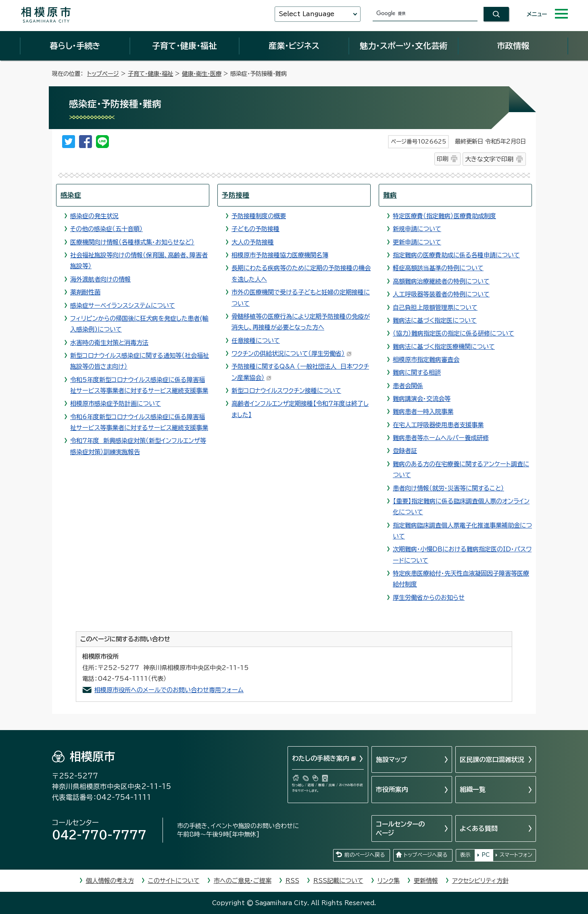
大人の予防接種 (253, 242)
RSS (292, 881)
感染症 (71, 195)
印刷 (442, 159)
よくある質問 (479, 828)
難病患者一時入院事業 (423, 412)
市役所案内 (392, 789)
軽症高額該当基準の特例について (438, 268)
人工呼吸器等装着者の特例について (441, 294)
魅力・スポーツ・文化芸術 (403, 46)
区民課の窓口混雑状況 (492, 760)
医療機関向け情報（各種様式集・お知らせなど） (132, 242)
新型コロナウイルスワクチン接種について (286, 391)
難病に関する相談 (417, 372)
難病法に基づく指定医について (435, 320)
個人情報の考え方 (110, 881)
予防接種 (236, 195)
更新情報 (426, 881)
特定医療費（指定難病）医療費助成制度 (444, 216)
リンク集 (389, 881)
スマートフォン (516, 855)
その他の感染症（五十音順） (106, 229)
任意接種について (256, 341)
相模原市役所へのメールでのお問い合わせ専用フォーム (169, 690)
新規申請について (417, 229)
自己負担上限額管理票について (435, 308)
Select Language (307, 14)
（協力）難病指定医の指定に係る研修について (454, 333)
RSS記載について (338, 881)
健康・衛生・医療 (202, 74)
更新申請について (417, 242)
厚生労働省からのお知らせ (429, 598)
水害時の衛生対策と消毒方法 (109, 343)
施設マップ (391, 760)
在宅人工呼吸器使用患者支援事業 (438, 425)
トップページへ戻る (425, 855)
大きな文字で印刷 (489, 159)
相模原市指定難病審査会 (426, 360)
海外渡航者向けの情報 (100, 279)
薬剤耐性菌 (85, 292)
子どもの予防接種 (255, 229)
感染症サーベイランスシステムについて (123, 306)
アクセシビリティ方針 (480, 881)
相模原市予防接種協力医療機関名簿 (280, 255)
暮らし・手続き (75, 46)
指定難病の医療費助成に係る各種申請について (456, 255)
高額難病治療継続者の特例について (441, 281)
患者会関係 (408, 386)
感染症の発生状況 (94, 216)
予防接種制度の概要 (259, 216)
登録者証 (405, 451)
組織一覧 (473, 789)
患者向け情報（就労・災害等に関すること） (448, 488)
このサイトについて (174, 881)
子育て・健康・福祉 (184, 46)
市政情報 (513, 46)
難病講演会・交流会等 (422, 399)
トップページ (103, 74)
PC (486, 855)
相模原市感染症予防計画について (116, 404)
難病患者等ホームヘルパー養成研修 (441, 438)
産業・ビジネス (294, 46)
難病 (390, 195)
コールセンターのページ (400, 828)
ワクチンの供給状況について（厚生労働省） (292, 354)
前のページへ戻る (365, 855)
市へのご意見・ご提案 (243, 881)
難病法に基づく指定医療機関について (444, 347)
